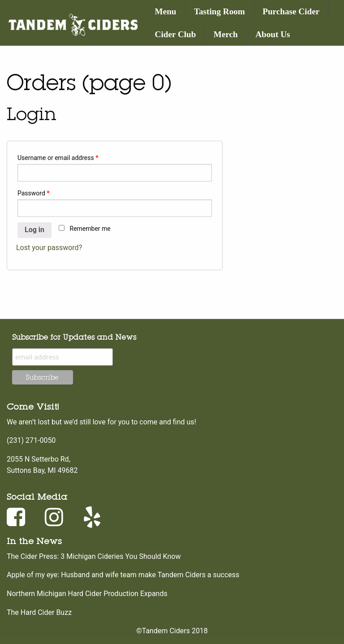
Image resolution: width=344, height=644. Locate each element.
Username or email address (58, 158)
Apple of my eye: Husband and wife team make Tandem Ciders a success (123, 575)
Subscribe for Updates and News (74, 337)
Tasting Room (219, 11)
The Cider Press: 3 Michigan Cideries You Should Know (94, 556)
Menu (166, 11)
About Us (273, 34)
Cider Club (176, 34)
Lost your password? (49, 248)
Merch (226, 34)
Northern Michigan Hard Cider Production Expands (87, 594)
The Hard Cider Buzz (39, 612)
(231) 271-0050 (31, 440)
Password (34, 193)
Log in (34, 230)
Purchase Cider (291, 11)
